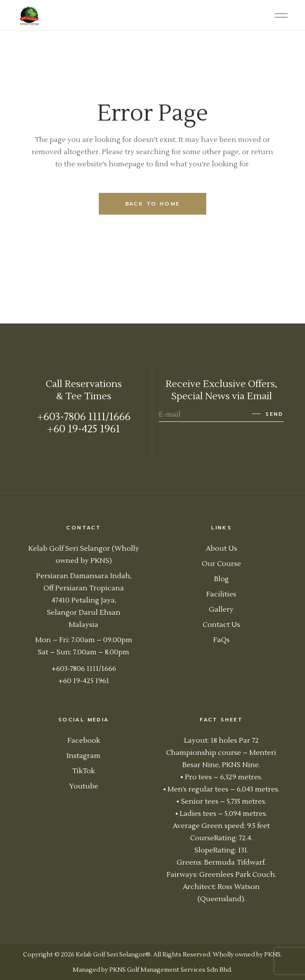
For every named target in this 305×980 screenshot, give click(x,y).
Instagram (84, 756)
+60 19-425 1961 (84, 429)
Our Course (221, 564)
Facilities (221, 594)
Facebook (84, 741)
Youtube (84, 786)
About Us (221, 549)
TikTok (84, 771)
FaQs (221, 640)
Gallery (221, 610)
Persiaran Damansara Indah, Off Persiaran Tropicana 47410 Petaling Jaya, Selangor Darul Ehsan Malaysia (84, 600)
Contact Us (221, 625)
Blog (221, 579)
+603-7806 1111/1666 (84, 417)
